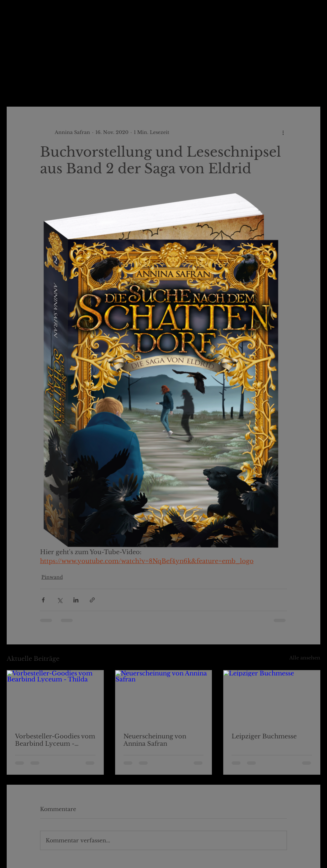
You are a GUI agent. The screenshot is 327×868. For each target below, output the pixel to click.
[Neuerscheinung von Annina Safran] (164, 697)
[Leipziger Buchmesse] (272, 697)
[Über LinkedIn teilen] (76, 600)
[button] (312, 87)
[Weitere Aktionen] (283, 132)
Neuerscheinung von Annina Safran (155, 740)
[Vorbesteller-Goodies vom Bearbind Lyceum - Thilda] (55, 697)
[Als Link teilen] (92, 600)
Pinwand (117, 87)
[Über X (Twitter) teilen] (60, 600)
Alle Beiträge (23, 87)
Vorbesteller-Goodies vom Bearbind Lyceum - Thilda (55, 740)
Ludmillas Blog (73, 87)
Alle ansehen (305, 658)
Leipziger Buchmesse (264, 736)
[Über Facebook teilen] (43, 600)
